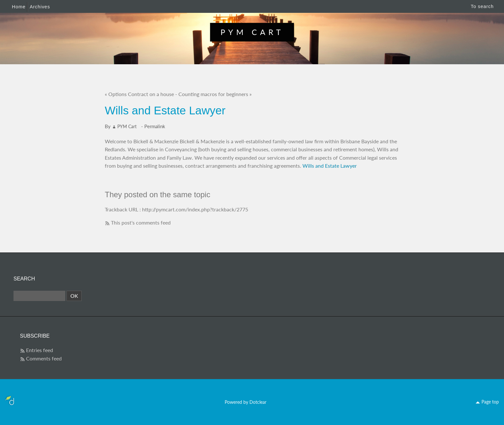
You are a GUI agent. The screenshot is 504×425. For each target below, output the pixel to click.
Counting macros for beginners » (215, 94)
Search (24, 279)
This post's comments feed (141, 222)
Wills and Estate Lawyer (330, 166)
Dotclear (258, 402)
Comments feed (44, 358)
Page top (490, 402)
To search (482, 6)
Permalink (155, 126)
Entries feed (40, 350)
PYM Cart (252, 32)
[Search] (39, 296)
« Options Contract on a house (139, 94)
